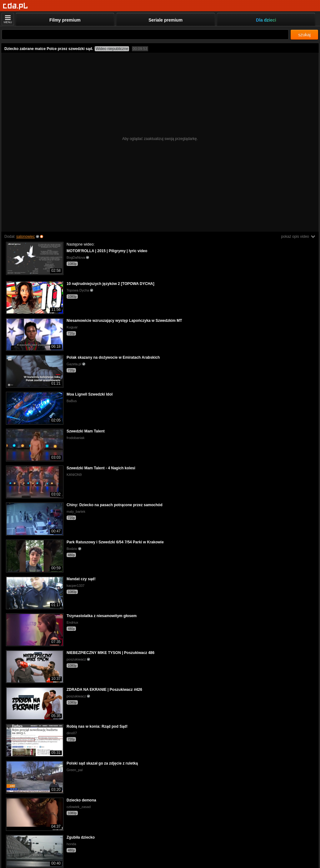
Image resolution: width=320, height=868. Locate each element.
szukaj (304, 35)
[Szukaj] (145, 35)
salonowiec (25, 237)
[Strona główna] (15, 6)
